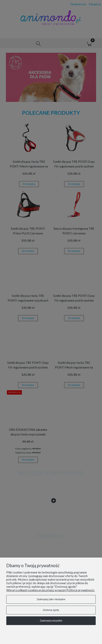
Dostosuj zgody (51, 610)
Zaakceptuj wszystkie (51, 621)
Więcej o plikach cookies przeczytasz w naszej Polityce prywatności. (51, 590)
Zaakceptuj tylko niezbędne (51, 599)
